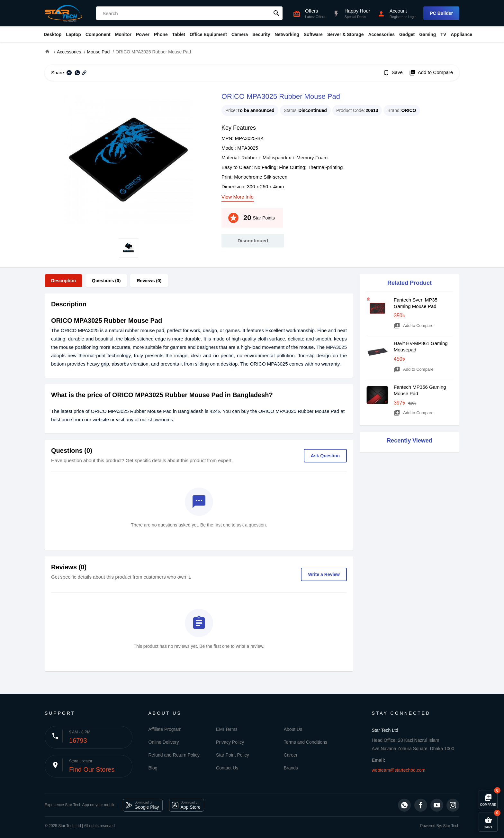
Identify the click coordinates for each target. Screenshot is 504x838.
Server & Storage (346, 34)
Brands (291, 768)
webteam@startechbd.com (399, 770)
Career (291, 755)
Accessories (381, 34)
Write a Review (324, 574)
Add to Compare (431, 73)
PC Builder (441, 13)
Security (261, 34)
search (276, 13)
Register (396, 17)
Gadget (407, 34)
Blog (153, 768)
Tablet (179, 34)
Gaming (428, 34)
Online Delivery (164, 742)
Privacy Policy (230, 742)
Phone (161, 34)
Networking (287, 34)
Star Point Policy (233, 755)
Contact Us (227, 768)
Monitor (123, 34)
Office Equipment (208, 34)
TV (443, 34)
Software (313, 34)
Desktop (53, 34)
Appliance (461, 34)
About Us (293, 729)
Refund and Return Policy (174, 755)
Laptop (73, 34)
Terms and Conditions (306, 742)
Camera (240, 34)
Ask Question (325, 456)
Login (412, 17)
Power (143, 34)
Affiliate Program (165, 729)
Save (393, 73)
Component (98, 34)
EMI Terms (227, 729)
